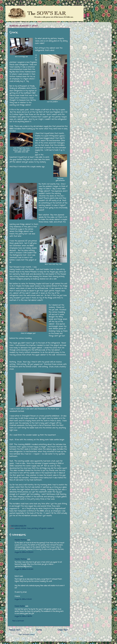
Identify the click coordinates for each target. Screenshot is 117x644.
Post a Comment (18, 621)
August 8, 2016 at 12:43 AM (24, 569)
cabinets (17, 529)
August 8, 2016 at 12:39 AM (24, 552)
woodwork (51, 529)
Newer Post (15, 630)
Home (39, 630)
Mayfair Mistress (21, 540)
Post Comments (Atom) (27, 635)
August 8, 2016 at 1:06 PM (23, 616)
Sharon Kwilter (20, 606)
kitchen (24, 529)
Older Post (63, 630)
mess (29, 529)
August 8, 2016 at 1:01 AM (23, 599)
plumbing (35, 529)
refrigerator (43, 529)
